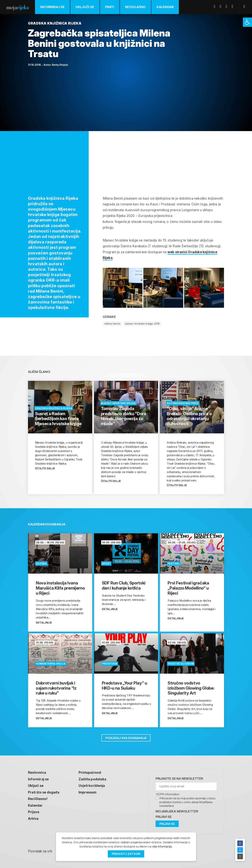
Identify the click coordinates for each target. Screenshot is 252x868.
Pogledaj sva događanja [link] (126, 738)
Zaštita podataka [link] (92, 779)
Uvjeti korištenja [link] (92, 786)
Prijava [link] (34, 812)
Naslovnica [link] (37, 773)
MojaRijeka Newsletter (177, 811)
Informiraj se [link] (52, 7)
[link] (247, 22)
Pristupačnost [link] (90, 773)
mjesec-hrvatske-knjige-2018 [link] (142, 324)
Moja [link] (17, 7)
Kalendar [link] (165, 7)
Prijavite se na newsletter (179, 779)
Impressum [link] (88, 792)
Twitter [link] (222, 6)
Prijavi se (164, 817)
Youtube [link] (228, 6)
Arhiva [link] (33, 819)
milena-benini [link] (112, 324)
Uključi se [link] (85, 7)
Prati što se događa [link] (44, 792)
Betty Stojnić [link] (60, 65)
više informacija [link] (162, 846)
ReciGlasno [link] (135, 7)
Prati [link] (110, 7)
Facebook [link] (216, 6)
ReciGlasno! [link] (38, 799)
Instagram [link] (234, 6)
